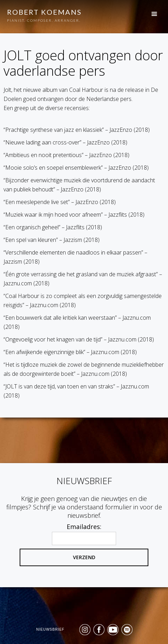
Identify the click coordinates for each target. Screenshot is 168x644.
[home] (41, 16)
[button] (158, 14)
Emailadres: (84, 527)
